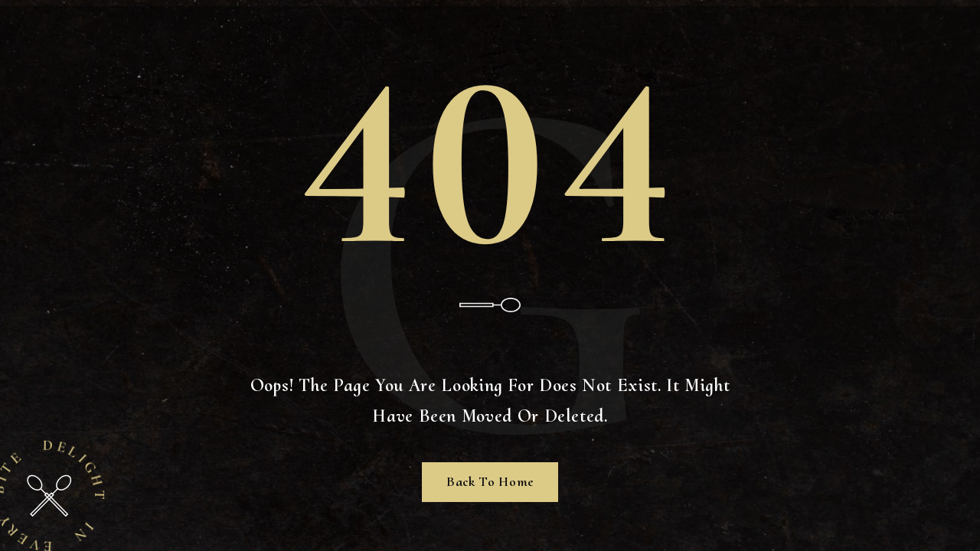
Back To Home (490, 481)
